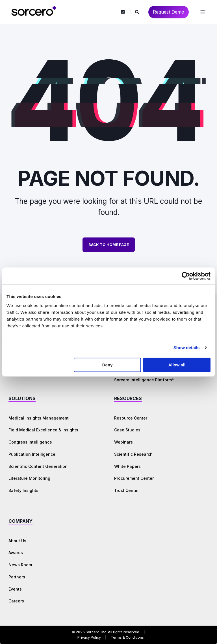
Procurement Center (134, 478)
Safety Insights (23, 490)
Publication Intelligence (32, 454)
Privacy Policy (89, 637)
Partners (17, 577)
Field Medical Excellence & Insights (43, 430)
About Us (17, 541)
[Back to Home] (34, 15)
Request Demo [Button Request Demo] (169, 12)
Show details (187, 348)
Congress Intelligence (30, 442)
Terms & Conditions (127, 637)
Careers (16, 601)
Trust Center (126, 490)
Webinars (123, 442)
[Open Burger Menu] (203, 12)
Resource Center (131, 418)
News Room (20, 565)
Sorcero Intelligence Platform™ (144, 380)
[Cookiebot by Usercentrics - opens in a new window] (186, 276)
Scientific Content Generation (38, 466)
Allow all (177, 365)
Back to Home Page (109, 245)
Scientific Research (133, 454)
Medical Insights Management (39, 418)
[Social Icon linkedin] (123, 12)
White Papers (127, 466)
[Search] (137, 11)
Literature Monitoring (29, 478)
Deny (108, 365)
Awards (16, 553)
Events (15, 589)
